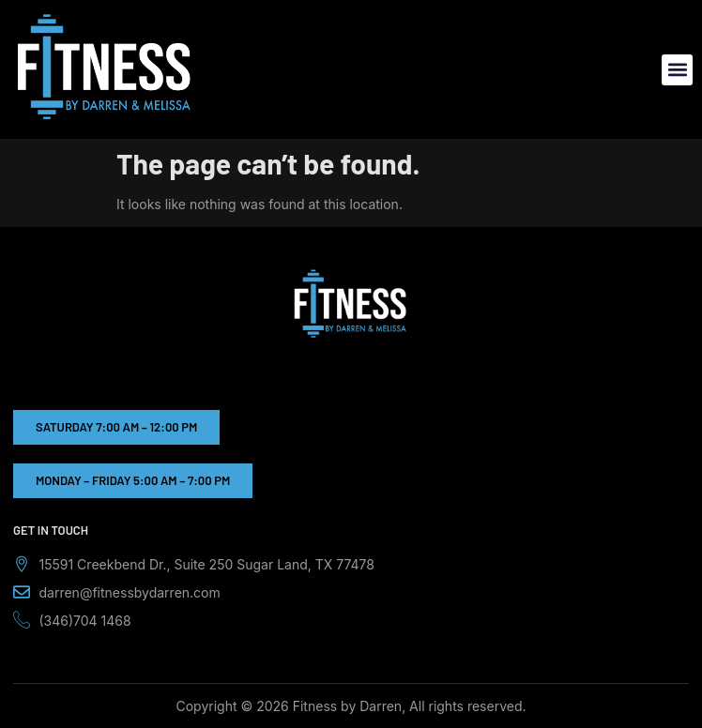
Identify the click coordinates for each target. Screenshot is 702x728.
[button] (677, 70)
